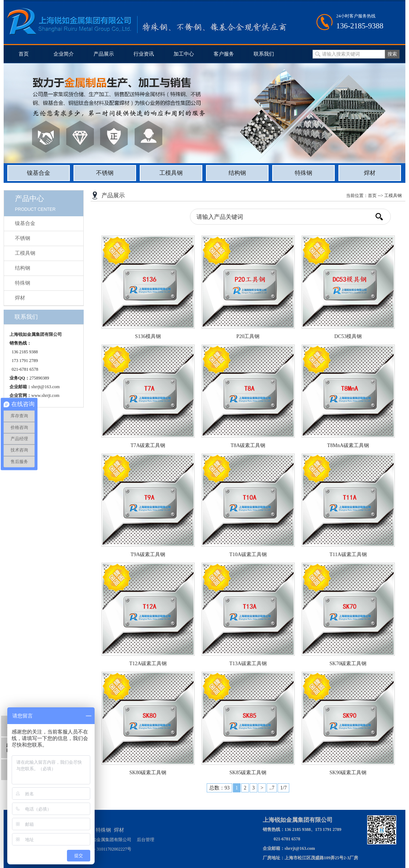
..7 (272, 788)
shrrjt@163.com (45, 387)
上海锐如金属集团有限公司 (36, 334)
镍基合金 (39, 173)
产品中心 (29, 198)
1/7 (283, 788)
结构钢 (237, 173)
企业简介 (64, 54)
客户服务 (224, 54)
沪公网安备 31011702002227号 (103, 849)
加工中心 (184, 54)
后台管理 (146, 840)
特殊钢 (303, 173)
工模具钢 (171, 173)
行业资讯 (144, 54)
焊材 (370, 173)
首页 (24, 54)
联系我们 (264, 54)
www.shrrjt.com (45, 395)
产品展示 (104, 54)
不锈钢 (105, 173)
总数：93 (219, 788)
